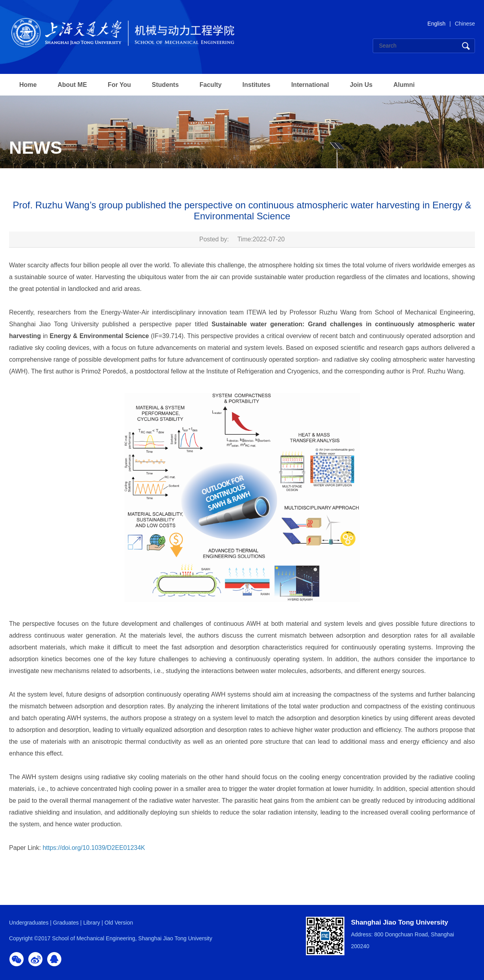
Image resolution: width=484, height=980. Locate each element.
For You (119, 85)
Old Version (119, 923)
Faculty (211, 85)
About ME (72, 85)
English (436, 24)
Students (165, 85)
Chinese (465, 24)
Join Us (361, 85)
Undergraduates (29, 923)
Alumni (404, 85)
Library (92, 923)
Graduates (66, 923)
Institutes (257, 85)
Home (28, 85)
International (310, 85)
